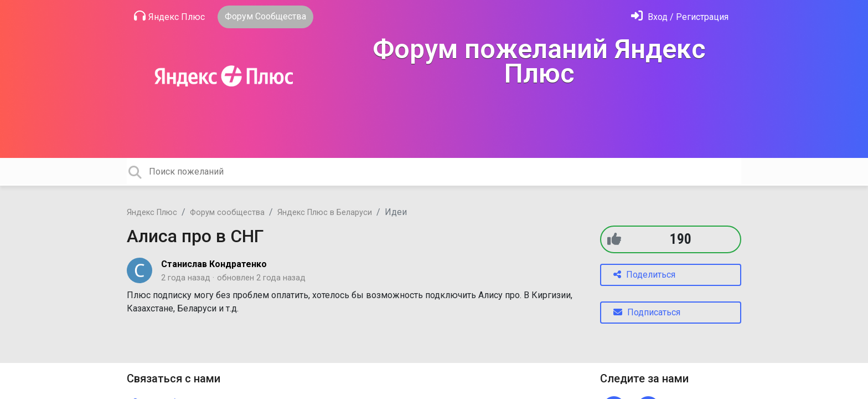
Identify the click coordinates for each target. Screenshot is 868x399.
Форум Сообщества (265, 16)
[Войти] (680, 17)
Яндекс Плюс (169, 16)
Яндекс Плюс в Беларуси (325, 213)
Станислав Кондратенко (214, 264)
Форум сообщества (227, 213)
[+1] (614, 239)
